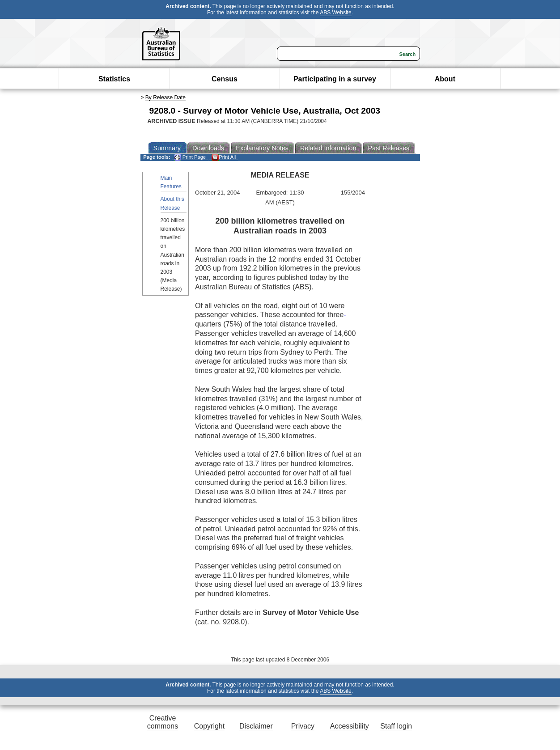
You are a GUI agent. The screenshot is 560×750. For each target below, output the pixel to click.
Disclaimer (256, 726)
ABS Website (335, 13)
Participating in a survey (335, 79)
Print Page (190, 157)
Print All (224, 157)
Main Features (171, 182)
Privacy (303, 726)
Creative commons (163, 722)
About (445, 79)
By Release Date (165, 97)
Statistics (114, 79)
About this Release (172, 203)
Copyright (209, 726)
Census (225, 79)
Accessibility (350, 726)
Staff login (396, 726)
